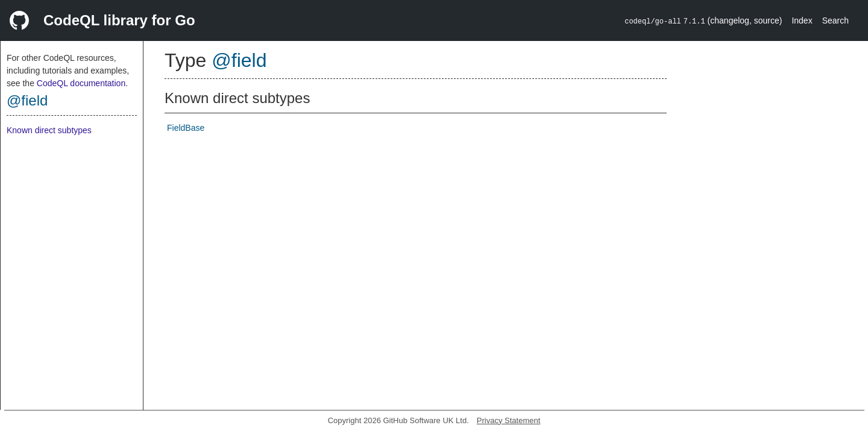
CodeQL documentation (81, 83)
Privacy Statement (509, 420)
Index (802, 20)
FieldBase (186, 128)
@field (27, 100)
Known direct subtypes (49, 130)
